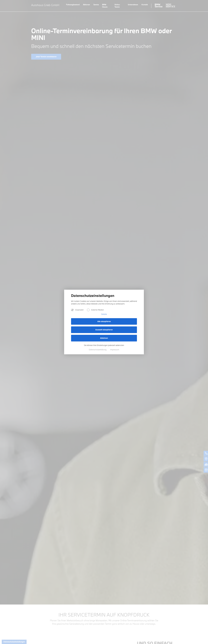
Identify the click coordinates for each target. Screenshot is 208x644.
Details (104, 314)
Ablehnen (104, 338)
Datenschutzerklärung (98, 350)
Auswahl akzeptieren (104, 330)
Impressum (115, 350)
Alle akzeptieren (104, 321)
